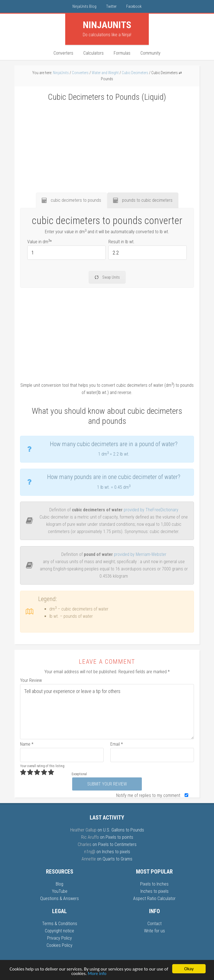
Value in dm (40, 242)
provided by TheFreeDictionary (151, 510)
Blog (59, 884)
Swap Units (107, 277)
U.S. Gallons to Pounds (124, 830)
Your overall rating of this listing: (42, 766)
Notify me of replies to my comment (153, 795)
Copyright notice (59, 931)
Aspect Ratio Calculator (154, 898)
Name (27, 744)
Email (117, 744)
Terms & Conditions (60, 924)
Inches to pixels (116, 852)
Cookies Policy (59, 945)
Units (107, 25)
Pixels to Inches (154, 884)
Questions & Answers (59, 898)
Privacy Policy (59, 938)
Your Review (31, 680)
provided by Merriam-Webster (140, 554)
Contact (155, 924)
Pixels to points (119, 837)
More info (100, 974)
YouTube (60, 891)
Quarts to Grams (117, 859)
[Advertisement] (107, 144)
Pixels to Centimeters (117, 844)
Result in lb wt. (121, 242)
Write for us (155, 931)
